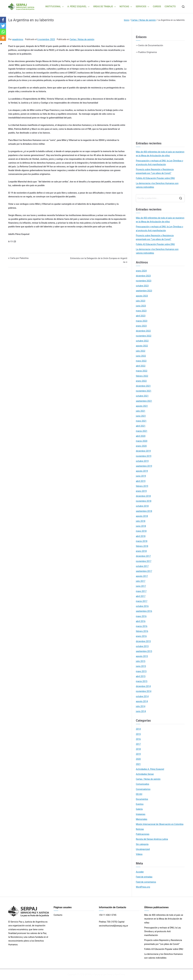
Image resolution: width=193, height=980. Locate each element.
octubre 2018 (142, 506)
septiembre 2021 (144, 401)
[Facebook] (3, 20)
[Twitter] (3, 26)
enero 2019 (141, 491)
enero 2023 (141, 326)
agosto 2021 (142, 406)
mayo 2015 (141, 671)
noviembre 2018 (144, 501)
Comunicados (142, 784)
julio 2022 (141, 351)
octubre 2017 (142, 566)
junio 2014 (141, 711)
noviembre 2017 (144, 561)
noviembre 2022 (144, 336)
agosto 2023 (142, 296)
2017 (138, 744)
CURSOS (157, 6)
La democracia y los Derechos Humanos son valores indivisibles (157, 185)
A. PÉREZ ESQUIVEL (78, 7)
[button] (62, 7)
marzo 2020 (142, 441)
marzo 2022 (142, 371)
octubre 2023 (142, 286)
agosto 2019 (142, 471)
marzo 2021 (142, 431)
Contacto (58, 915)
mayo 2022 (141, 361)
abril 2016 (141, 621)
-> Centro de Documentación (149, 45)
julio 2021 (141, 411)
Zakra (110, 974)
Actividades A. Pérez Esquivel (150, 769)
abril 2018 (141, 536)
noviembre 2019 (144, 456)
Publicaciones (143, 834)
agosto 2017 (142, 576)
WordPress (120, 974)
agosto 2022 (142, 346)
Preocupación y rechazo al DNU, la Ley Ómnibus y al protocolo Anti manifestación (159, 163)
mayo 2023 (141, 311)
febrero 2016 (142, 631)
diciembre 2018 (143, 496)
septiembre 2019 (144, 466)
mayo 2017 (141, 591)
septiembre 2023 (144, 291)
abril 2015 (141, 676)
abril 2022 (141, 366)
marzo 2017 (142, 601)
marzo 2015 (142, 681)
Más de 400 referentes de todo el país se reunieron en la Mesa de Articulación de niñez (160, 154)
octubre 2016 (142, 606)
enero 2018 (141, 551)
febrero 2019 (142, 486)
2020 (138, 759)
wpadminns (18, 39)
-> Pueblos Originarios (146, 52)
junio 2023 (141, 306)
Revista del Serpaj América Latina (152, 839)
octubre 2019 (142, 461)
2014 (138, 729)
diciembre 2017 (143, 556)
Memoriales (142, 819)
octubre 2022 (142, 341)
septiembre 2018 (144, 511)
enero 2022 (141, 381)
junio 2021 (141, 416)
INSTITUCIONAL (55, 7)
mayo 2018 (141, 531)
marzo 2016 (142, 626)
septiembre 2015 (144, 651)
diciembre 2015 (143, 641)
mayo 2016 (141, 616)
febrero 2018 (142, 546)
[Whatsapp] (3, 32)
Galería (139, 809)
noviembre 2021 (144, 391)
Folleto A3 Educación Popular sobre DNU (155, 178)
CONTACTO (170, 6)
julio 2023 (141, 301)
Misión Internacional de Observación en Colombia (160, 824)
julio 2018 (141, 521)
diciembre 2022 (143, 331)
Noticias (140, 829)
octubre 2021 (142, 396)
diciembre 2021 (143, 386)
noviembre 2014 (144, 691)
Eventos (140, 804)
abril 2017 (141, 596)
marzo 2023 (142, 321)
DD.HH (139, 794)
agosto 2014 (142, 701)
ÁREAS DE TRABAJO (105, 7)
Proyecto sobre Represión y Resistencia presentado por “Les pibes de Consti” (155, 171)
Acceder (140, 872)
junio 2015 (141, 666)
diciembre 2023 (143, 276)
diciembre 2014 (143, 686)
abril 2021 (141, 426)
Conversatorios (143, 789)
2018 (138, 749)
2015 (138, 734)
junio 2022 (141, 356)
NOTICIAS (126, 7)
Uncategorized (143, 849)
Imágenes (141, 814)
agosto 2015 (142, 656)
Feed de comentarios (146, 882)
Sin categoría (142, 844)
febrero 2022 (142, 376)
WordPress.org (143, 887)
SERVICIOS (142, 7)
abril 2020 (141, 436)
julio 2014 (141, 706)
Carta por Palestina (19, 258)
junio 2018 (141, 526)
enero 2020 (141, 446)
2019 (138, 754)
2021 (138, 764)
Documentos (142, 799)
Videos (139, 854)
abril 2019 (141, 481)
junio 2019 (141, 476)
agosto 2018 (142, 516)
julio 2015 (141, 661)
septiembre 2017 (144, 571)
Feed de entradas (144, 877)
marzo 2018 (142, 541)
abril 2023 (141, 316)
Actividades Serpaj (145, 774)
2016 (138, 739)
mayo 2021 (141, 421)
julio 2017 (141, 581)
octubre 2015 (142, 646)
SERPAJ (89, 974)
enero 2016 (141, 636)
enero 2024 (141, 271)
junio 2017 (141, 586)
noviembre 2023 (144, 281)
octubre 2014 (142, 696)
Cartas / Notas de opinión (82, 39)
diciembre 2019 (143, 451)
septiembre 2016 (144, 611)
